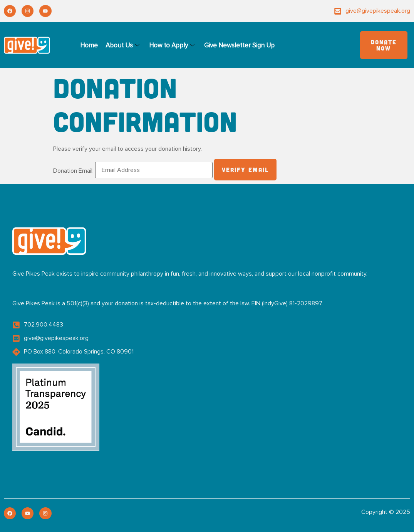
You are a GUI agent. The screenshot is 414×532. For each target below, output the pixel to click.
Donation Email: (73, 171)
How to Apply (173, 45)
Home (89, 45)
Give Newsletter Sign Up (239, 45)
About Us (123, 45)
